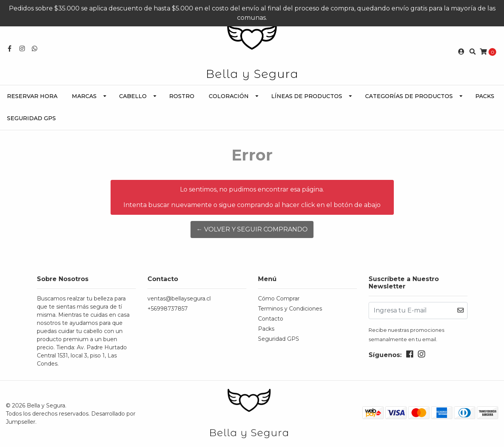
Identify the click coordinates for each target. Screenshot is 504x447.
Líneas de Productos (307, 96)
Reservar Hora (32, 96)
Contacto (271, 319)
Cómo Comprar (279, 299)
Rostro (182, 96)
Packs (485, 96)
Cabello (133, 96)
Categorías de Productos (409, 96)
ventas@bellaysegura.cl (179, 299)
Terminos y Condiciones (290, 309)
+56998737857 (168, 309)
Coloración (229, 96)
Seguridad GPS (31, 118)
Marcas (84, 96)
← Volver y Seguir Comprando (252, 229)
